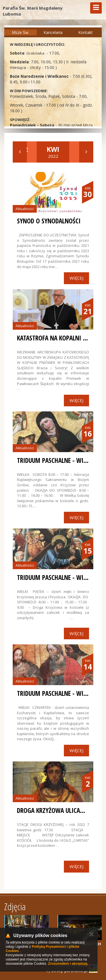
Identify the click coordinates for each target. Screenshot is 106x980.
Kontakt (86, 32)
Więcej (76, 278)
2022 (53, 152)
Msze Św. (20, 32)
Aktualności (25, 209)
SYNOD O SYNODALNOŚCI (49, 221)
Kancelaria (53, 32)
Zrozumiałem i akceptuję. (68, 964)
